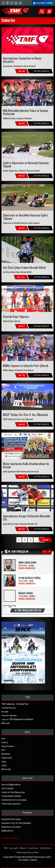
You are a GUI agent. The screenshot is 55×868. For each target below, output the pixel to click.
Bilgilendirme (7, 831)
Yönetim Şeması (9, 715)
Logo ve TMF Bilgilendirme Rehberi (17, 719)
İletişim (23, 848)
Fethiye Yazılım (37, 863)
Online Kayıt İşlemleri (11, 804)
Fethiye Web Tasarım (20, 863)
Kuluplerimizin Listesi (11, 819)
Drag (4, 762)
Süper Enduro (8, 746)
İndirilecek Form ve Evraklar (14, 800)
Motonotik (6, 769)
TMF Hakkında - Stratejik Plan (15, 704)
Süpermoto (7, 758)
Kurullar (5, 712)
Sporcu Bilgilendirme (11, 785)
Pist (3, 739)
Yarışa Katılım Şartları (11, 796)
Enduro (5, 742)
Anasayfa (14, 848)
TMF (6, 848)
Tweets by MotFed (10, 838)
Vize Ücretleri (8, 788)
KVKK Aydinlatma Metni (28, 853)
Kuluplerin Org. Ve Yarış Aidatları (16, 823)
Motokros (6, 754)
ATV (3, 750)
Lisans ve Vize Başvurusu (13, 792)
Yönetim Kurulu (9, 708)
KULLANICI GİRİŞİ (44, 3)
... (36, 540)
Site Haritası (46, 848)
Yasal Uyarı (33, 848)
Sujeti (4, 765)
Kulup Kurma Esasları (11, 827)
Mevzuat (6, 723)
